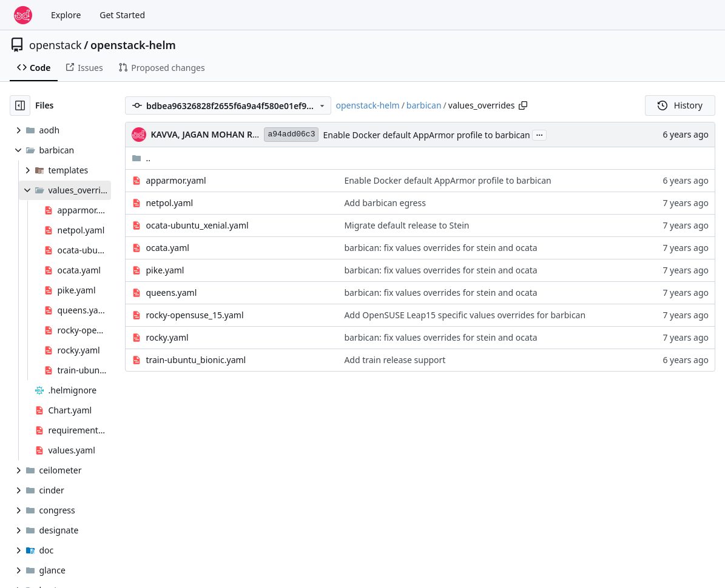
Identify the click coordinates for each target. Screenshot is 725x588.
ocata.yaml (167, 248)
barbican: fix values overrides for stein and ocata (440, 248)
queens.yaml (171, 292)
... (539, 134)
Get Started (122, 15)
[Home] (23, 15)
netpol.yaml (169, 203)
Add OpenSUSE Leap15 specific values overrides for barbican (465, 315)
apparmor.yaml (176, 180)
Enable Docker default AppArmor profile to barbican (426, 135)
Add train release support (395, 360)
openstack (56, 45)
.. (141, 158)
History (680, 105)
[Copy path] (523, 105)
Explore (66, 15)
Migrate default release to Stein (406, 225)
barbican (424, 105)
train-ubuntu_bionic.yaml (196, 360)
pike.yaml (165, 270)
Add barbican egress (385, 203)
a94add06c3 (291, 134)
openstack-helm (133, 45)
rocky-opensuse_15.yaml (194, 315)
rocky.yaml (167, 337)
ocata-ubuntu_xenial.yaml (197, 225)
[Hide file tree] (20, 105)
